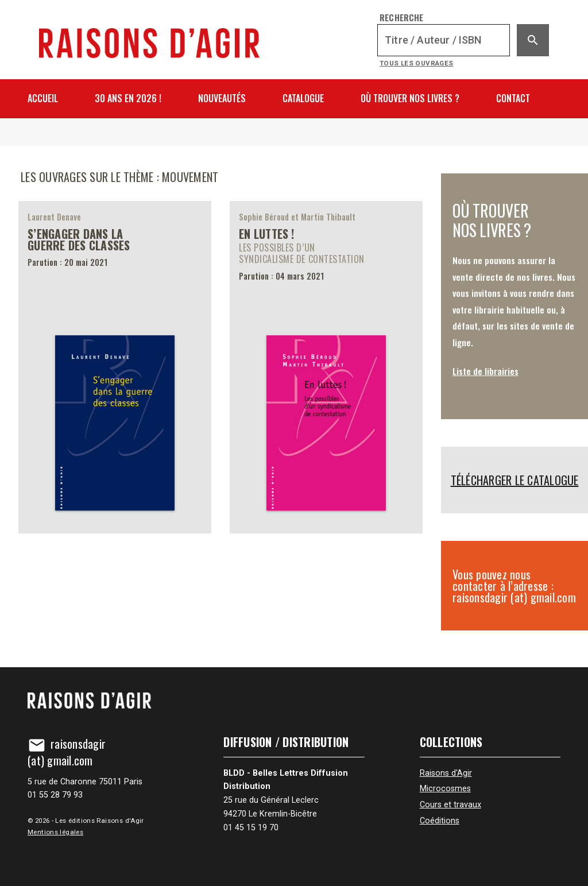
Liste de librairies (486, 371)
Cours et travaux (450, 805)
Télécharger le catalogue (515, 480)
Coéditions (440, 821)
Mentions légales (55, 832)
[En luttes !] (326, 367)
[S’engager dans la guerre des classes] (115, 367)
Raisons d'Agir (446, 773)
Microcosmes (445, 789)
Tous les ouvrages (417, 63)
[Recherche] (444, 40)
